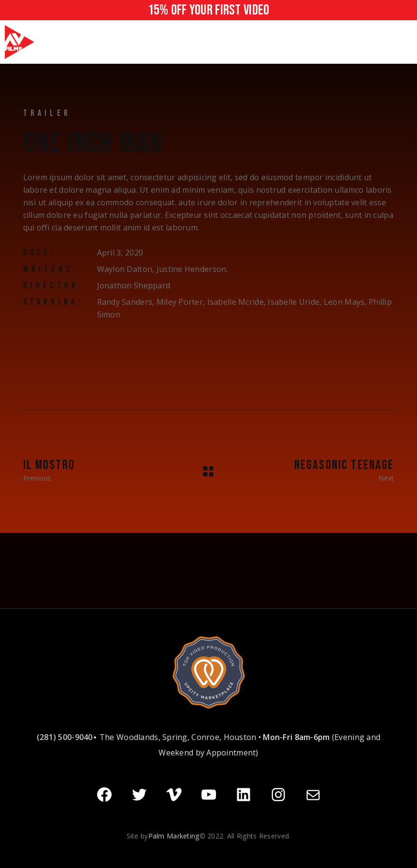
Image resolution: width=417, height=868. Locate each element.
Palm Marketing (174, 835)
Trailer (47, 113)
